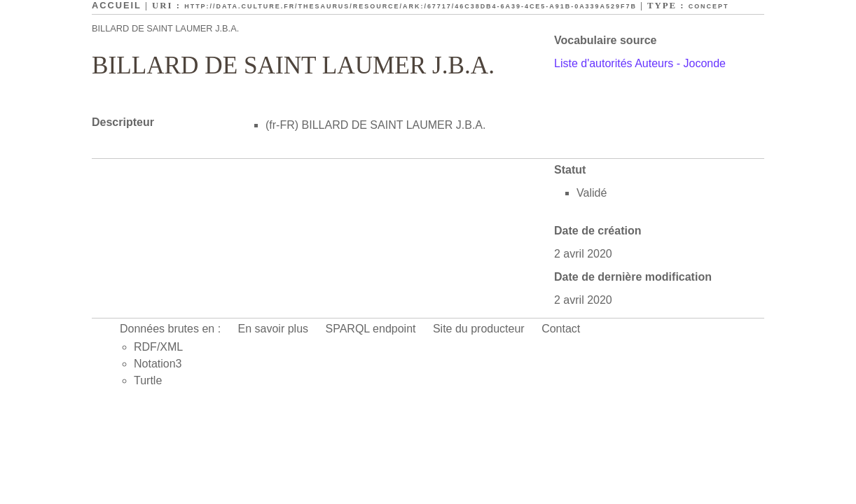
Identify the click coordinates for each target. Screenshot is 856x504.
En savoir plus (274, 329)
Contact (561, 329)
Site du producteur (479, 329)
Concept (709, 6)
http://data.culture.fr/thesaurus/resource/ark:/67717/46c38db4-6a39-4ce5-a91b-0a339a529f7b (410, 6)
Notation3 (158, 364)
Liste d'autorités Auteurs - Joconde (640, 63)
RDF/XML (158, 347)
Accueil (117, 5)
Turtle (148, 380)
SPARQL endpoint (371, 329)
